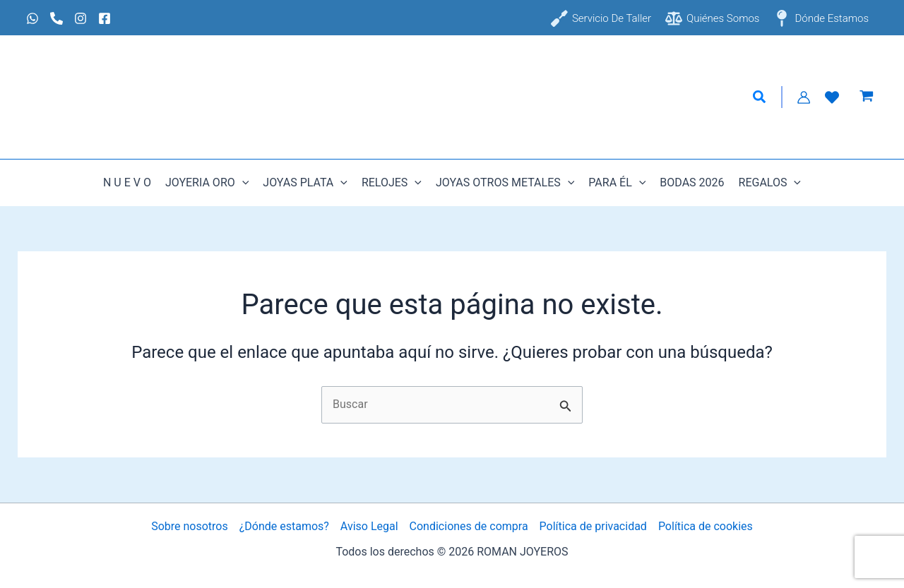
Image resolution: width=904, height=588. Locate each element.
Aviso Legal (369, 526)
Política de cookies (706, 526)
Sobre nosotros (190, 526)
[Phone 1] (56, 18)
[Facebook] (105, 18)
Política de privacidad (593, 526)
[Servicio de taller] (601, 18)
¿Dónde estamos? (284, 526)
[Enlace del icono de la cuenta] (804, 97)
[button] (760, 97)
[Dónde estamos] (821, 18)
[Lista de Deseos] (832, 97)
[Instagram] (81, 18)
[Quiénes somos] (712, 18)
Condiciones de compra (469, 526)
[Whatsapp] (32, 18)
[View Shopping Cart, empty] (866, 97)
